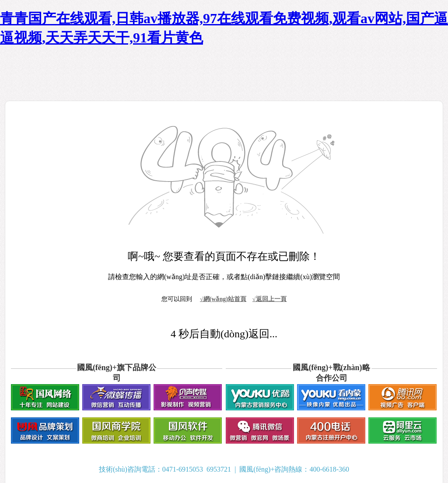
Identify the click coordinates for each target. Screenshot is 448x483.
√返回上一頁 (269, 299)
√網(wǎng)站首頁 (223, 299)
